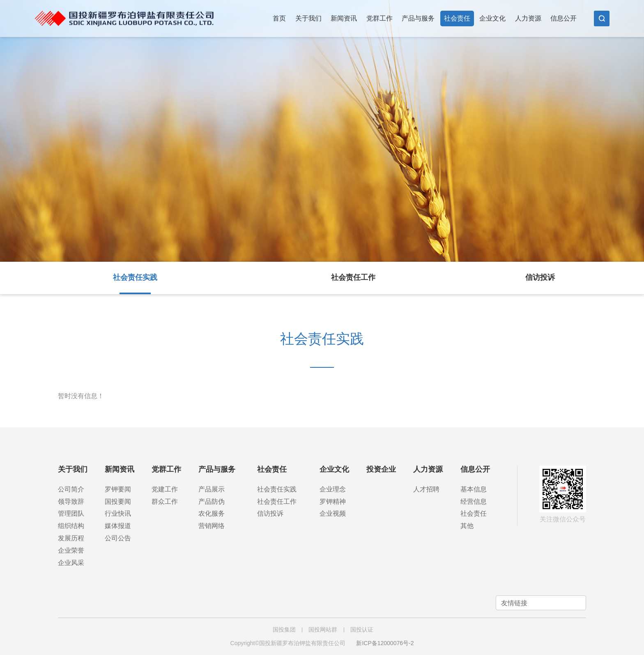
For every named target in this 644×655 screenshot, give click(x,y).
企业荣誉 (71, 550)
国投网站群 (323, 630)
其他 (467, 526)
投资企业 (381, 469)
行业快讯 (118, 513)
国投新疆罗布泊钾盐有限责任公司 (124, 15)
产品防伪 (212, 502)
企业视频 (333, 513)
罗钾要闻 (118, 489)
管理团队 (71, 513)
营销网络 (212, 526)
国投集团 (284, 630)
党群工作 (379, 18)
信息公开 (563, 18)
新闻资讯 (344, 18)
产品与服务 (418, 18)
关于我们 (308, 18)
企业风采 (71, 563)
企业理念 (333, 489)
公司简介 (71, 489)
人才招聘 (426, 489)
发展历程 (71, 538)
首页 (279, 18)
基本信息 (474, 489)
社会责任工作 (353, 277)
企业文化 (492, 18)
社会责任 (457, 18)
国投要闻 (118, 502)
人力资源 (528, 18)
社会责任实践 (135, 277)
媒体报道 (118, 526)
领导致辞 (71, 502)
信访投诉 (540, 277)
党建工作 (165, 489)
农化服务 (212, 513)
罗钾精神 (333, 502)
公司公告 (118, 538)
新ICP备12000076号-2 (385, 643)
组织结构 (71, 526)
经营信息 (474, 502)
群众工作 (165, 502)
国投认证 (362, 630)
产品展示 (212, 489)
